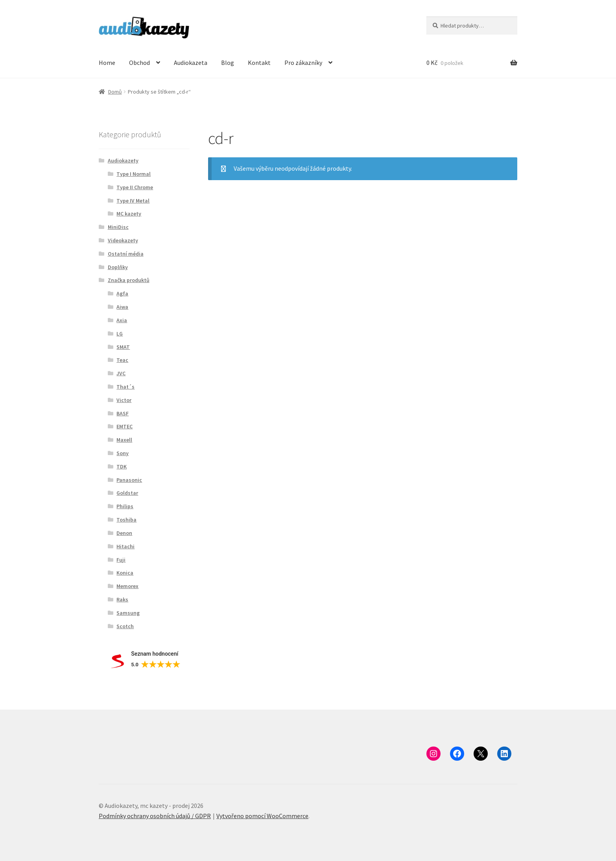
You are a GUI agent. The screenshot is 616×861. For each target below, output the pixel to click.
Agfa (122, 293)
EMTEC (124, 426)
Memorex (127, 586)
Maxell (124, 440)
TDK (122, 466)
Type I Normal (134, 174)
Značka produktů (129, 280)
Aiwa (122, 307)
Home (107, 63)
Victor (124, 400)
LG (120, 334)
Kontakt (259, 63)
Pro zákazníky (303, 63)
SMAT (123, 347)
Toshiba (126, 520)
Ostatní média (126, 254)
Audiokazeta (191, 63)
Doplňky (118, 267)
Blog (228, 63)
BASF (123, 413)
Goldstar (127, 493)
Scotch (125, 626)
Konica (125, 573)
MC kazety (129, 214)
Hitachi (125, 546)
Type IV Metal (133, 201)
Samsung (128, 613)
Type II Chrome (135, 187)
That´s (125, 387)
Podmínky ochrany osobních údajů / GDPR (155, 816)
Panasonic (129, 480)
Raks (122, 599)
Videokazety (123, 240)
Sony (123, 453)
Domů (115, 92)
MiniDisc (118, 227)
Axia (122, 320)
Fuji (121, 560)
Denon (124, 533)
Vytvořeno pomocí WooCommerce (262, 816)
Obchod (139, 63)
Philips (125, 506)
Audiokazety (123, 160)
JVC (121, 373)
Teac (122, 360)
